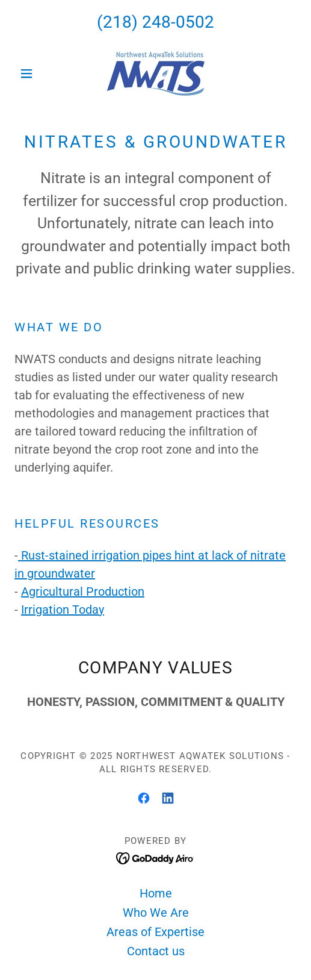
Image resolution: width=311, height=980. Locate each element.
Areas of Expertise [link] (155, 932)
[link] (155, 73)
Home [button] (156, 893)
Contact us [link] (156, 951)
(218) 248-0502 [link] (155, 22)
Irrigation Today (63, 610)
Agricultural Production (83, 591)
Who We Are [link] (156, 913)
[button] (35, 73)
